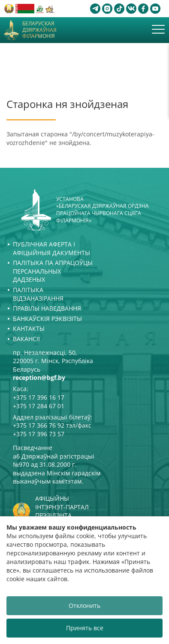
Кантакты (29, 328)
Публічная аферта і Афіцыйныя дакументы (51, 248)
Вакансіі (26, 339)
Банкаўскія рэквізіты (47, 319)
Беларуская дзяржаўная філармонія (39, 30)
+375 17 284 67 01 (39, 406)
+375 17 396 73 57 (39, 434)
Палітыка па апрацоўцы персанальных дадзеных (53, 271)
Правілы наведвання (47, 308)
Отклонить (84, 605)
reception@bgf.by (39, 377)
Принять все (85, 628)
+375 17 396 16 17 (39, 397)
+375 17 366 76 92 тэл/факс (52, 425)
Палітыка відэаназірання (38, 294)
